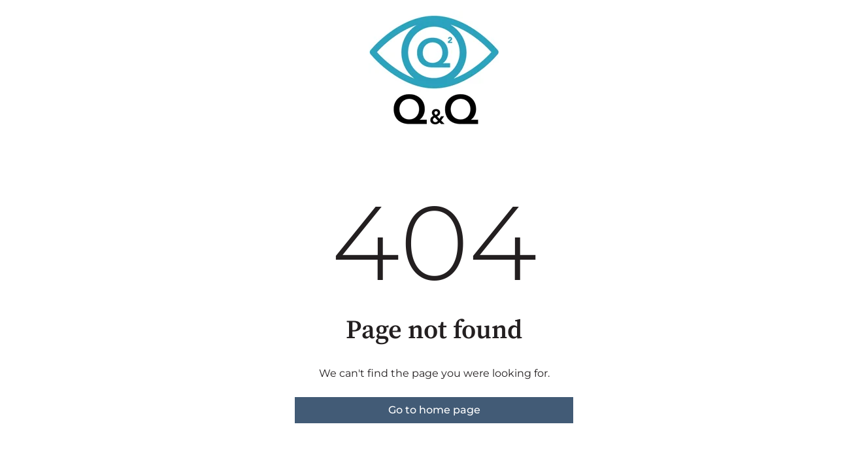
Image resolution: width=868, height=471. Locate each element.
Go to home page (434, 410)
